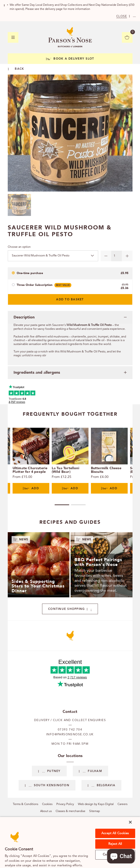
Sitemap (95, 811)
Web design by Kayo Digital (96, 804)
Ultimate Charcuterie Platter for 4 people (30, 470)
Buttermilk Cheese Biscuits (106, 470)
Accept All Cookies (115, 833)
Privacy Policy (65, 804)
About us (46, 811)
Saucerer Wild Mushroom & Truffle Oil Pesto (41, 256)
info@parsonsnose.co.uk (70, 735)
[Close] (130, 822)
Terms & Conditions (26, 804)
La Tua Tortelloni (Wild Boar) (66, 470)
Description (24, 317)
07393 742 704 (70, 730)
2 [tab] (78, 505)
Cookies (47, 804)
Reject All (115, 844)
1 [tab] (62, 505)
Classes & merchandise (70, 811)
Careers (122, 804)
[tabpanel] (31, 461)
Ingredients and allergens (37, 372)
